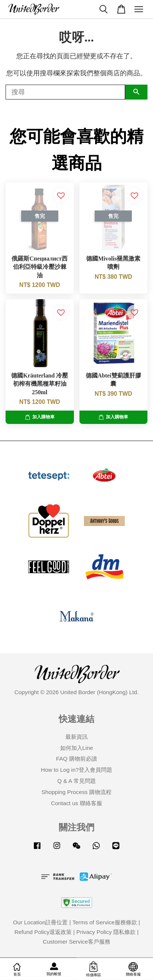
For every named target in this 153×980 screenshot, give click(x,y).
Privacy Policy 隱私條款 (106, 932)
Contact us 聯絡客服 (76, 803)
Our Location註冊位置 (40, 922)
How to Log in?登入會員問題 (76, 770)
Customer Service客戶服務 (76, 942)
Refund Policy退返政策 (43, 932)
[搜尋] (65, 92)
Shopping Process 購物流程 (76, 792)
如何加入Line (77, 748)
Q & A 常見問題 (76, 781)
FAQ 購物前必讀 (76, 759)
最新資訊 (76, 737)
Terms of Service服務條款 (105, 922)
